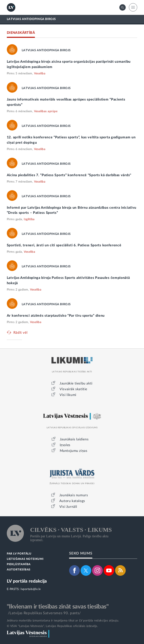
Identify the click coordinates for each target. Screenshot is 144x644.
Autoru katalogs (72, 501)
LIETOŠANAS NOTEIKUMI (25, 559)
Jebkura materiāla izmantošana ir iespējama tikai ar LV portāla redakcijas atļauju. (63, 621)
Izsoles (65, 445)
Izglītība (29, 219)
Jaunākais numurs (74, 495)
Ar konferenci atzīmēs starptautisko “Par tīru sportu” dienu (56, 316)
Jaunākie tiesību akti (76, 383)
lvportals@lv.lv (31, 589)
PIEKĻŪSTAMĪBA (19, 564)
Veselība (40, 74)
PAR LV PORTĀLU (19, 554)
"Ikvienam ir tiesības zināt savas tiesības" (58, 607)
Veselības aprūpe (46, 111)
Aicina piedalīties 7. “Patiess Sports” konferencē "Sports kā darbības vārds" (69, 175)
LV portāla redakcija (27, 581)
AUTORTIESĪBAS (19, 570)
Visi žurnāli (68, 507)
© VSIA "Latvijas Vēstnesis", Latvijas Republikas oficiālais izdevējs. (52, 626)
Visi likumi (68, 395)
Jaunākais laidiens (74, 439)
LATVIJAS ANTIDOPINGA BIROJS (31, 19)
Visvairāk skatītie (73, 389)
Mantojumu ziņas (74, 451)
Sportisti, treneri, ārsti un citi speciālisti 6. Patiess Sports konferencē (64, 245)
